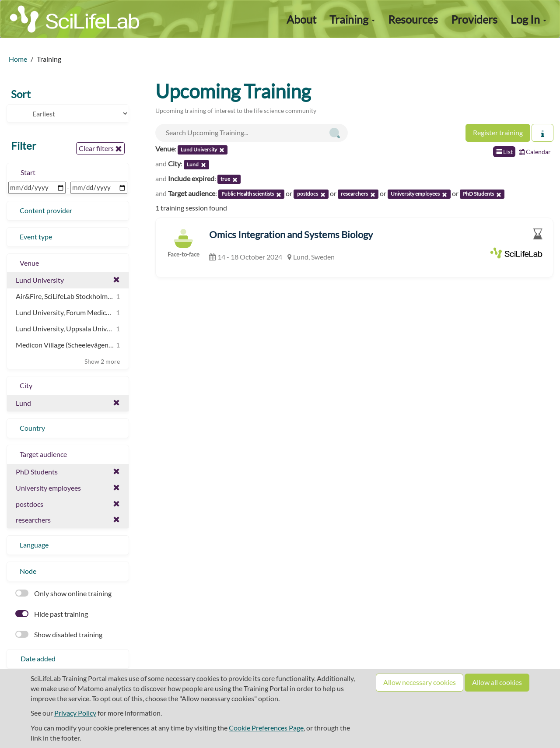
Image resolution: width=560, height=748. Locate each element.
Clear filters (100, 148)
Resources (413, 19)
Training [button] (352, 19)
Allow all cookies (497, 682)
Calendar (535, 152)
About (301, 19)
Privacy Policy (75, 713)
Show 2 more (102, 361)
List (504, 152)
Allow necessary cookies (420, 682)
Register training (498, 132)
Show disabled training (59, 634)
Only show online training (63, 593)
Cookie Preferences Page (266, 728)
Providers (474, 19)
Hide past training (52, 614)
